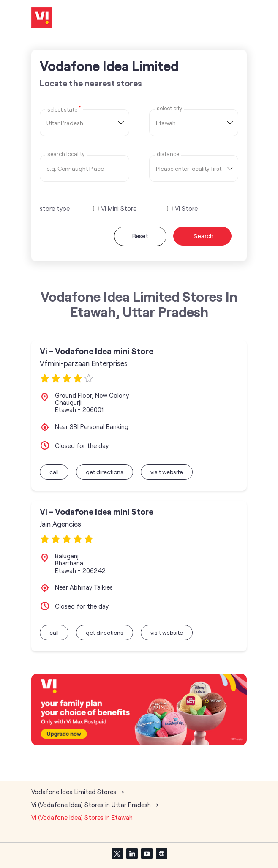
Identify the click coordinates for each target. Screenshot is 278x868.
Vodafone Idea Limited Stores (75, 792)
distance (168, 154)
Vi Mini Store (119, 209)
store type (55, 208)
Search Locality (66, 154)
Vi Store (186, 209)
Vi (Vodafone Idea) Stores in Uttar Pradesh (91, 805)
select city (169, 108)
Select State (64, 109)
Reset (140, 236)
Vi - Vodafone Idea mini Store (97, 351)
